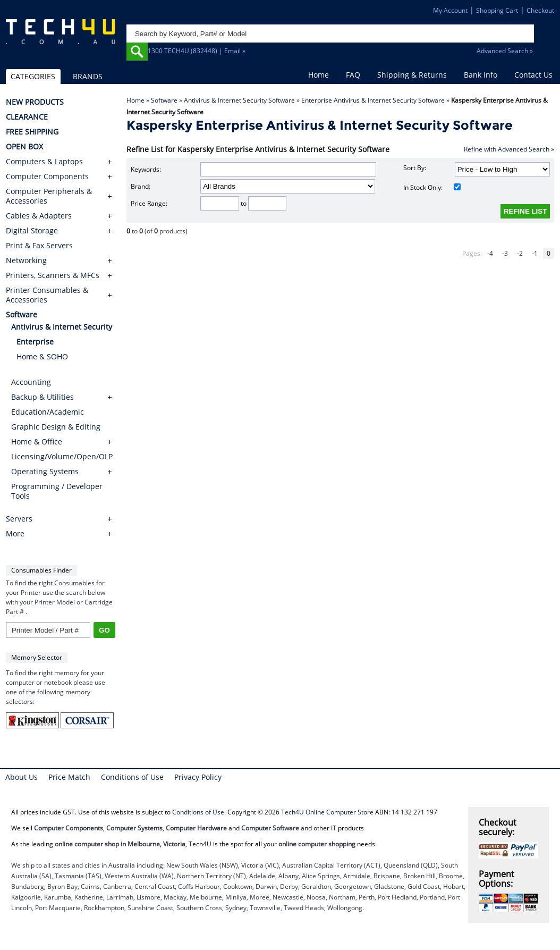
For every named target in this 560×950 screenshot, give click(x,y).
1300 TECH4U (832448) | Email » (197, 51)
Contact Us (533, 75)
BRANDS (88, 76)
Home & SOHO (42, 356)
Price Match (69, 777)
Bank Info (481, 75)
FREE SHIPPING (32, 132)
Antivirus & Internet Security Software (239, 100)
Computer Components (47, 176)
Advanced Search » (505, 51)
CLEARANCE (27, 117)
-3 (505, 253)
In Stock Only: (432, 187)
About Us (22, 777)
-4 (490, 253)
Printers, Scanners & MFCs (53, 275)
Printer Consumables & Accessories (47, 295)
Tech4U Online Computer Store (327, 812)
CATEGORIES (33, 76)
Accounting (31, 382)
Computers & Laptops (44, 162)
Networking (26, 260)
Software (164, 100)
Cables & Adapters (39, 216)
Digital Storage (32, 231)
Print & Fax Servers (39, 246)
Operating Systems (45, 471)
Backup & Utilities (43, 397)
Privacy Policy (198, 777)
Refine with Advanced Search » (509, 149)
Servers (19, 519)
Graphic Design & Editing (56, 427)
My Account (450, 10)
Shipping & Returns (412, 75)
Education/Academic (48, 412)
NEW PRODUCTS (35, 102)
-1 (535, 253)
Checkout (540, 10)
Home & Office (37, 442)
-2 (520, 253)
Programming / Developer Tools (57, 491)
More (15, 534)
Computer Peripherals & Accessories (49, 196)
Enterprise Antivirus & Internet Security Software (373, 100)
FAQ (353, 75)
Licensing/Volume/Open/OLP (62, 456)
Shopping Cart (497, 10)
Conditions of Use (132, 777)
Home (319, 75)
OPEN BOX (24, 147)
